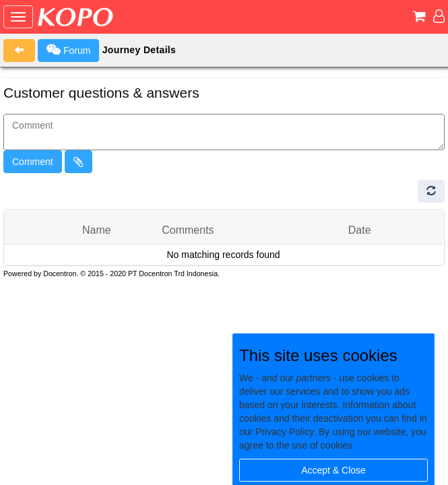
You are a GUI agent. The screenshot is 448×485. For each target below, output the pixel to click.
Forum (68, 50)
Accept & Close (333, 470)
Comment (33, 162)
